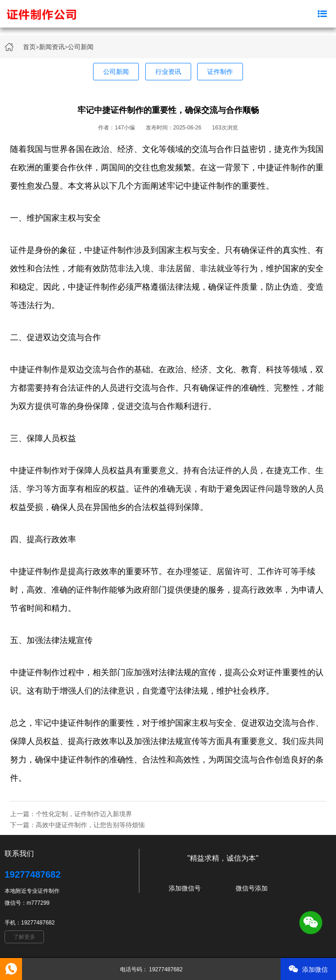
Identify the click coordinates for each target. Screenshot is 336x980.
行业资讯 (168, 72)
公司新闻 (81, 47)
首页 (29, 47)
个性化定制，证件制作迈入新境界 (84, 814)
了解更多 (24, 937)
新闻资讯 (52, 47)
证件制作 (220, 72)
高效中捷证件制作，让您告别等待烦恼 (90, 825)
